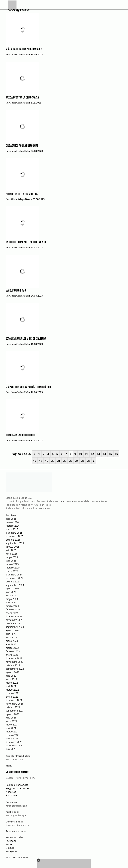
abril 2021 (11, 728)
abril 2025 (11, 561)
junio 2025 (11, 554)
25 (83, 461)
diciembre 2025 (14, 533)
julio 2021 (11, 718)
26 (89, 461)
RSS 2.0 (16, 857)
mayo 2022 (12, 683)
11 (86, 454)
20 (53, 461)
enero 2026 (12, 529)
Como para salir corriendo (20, 435)
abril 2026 (11, 519)
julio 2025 (11, 550)
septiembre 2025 (15, 543)
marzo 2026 (12, 522)
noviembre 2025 (14, 536)
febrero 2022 (13, 693)
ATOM (25, 857)
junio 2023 (11, 637)
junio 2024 (11, 595)
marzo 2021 (12, 732)
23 (71, 461)
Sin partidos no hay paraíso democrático (28, 387)
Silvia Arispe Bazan (21, 199)
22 (65, 461)
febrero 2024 (13, 609)
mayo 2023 (12, 641)
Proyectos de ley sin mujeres (22, 194)
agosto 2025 (12, 547)
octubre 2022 (13, 665)
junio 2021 (11, 721)
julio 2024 (11, 592)
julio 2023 (11, 634)
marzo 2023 (12, 648)
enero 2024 (12, 613)
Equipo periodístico (17, 772)
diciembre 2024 (14, 575)
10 (80, 454)
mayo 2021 (12, 725)
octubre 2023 (13, 623)
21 (59, 461)
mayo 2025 (12, 557)
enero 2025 (12, 571)
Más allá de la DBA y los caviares (24, 49)
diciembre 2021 (14, 700)
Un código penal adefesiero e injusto (26, 242)
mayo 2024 (12, 599)
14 (104, 454)
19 (47, 461)
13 (98, 454)
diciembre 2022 (14, 658)
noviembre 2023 (14, 620)
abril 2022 (11, 686)
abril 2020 (11, 749)
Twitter (9, 844)
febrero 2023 (13, 651)
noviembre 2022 (14, 662)
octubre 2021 (13, 707)
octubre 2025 (13, 540)
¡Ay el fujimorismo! (16, 291)
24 (77, 461)
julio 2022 (11, 676)
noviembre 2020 (14, 745)
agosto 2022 (12, 672)
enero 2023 (12, 655)
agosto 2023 (12, 630)
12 (92, 454)
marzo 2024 (12, 606)
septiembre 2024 (15, 585)
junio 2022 (11, 679)
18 (41, 461)
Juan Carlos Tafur (20, 55)
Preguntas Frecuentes (17, 788)
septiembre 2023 (15, 627)
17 (35, 461)
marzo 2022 (12, 690)
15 (110, 454)
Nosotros (11, 792)
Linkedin (10, 848)
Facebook (11, 841)
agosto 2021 (12, 714)
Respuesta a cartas (16, 831)
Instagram (11, 851)
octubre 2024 (13, 582)
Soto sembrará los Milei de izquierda (26, 339)
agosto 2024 (12, 588)
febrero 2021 (13, 735)
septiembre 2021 (15, 711)
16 (116, 454)
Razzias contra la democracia (22, 98)
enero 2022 (12, 697)
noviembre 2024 (14, 578)
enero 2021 (12, 739)
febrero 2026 (13, 526)
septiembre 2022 (15, 669)
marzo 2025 (12, 564)
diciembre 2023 (14, 616)
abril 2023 (11, 644)
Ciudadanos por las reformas (22, 146)
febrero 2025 (13, 568)
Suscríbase (11, 795)
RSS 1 (9, 857)
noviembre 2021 (14, 704)
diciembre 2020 (14, 742)
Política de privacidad (17, 785)
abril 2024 (11, 602)
